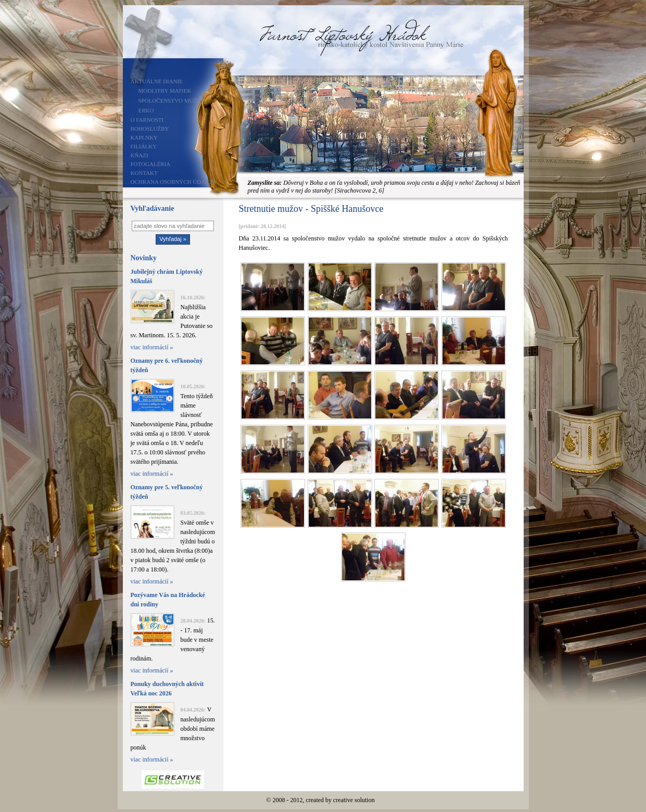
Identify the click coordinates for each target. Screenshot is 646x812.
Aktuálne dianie (157, 81)
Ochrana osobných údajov (173, 182)
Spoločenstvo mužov (172, 100)
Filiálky (144, 146)
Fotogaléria (151, 164)
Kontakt (144, 173)
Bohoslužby (150, 129)
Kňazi (140, 155)
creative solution (354, 800)
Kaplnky (144, 137)
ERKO (146, 110)
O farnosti (147, 120)
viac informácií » (152, 347)
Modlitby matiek (165, 91)
